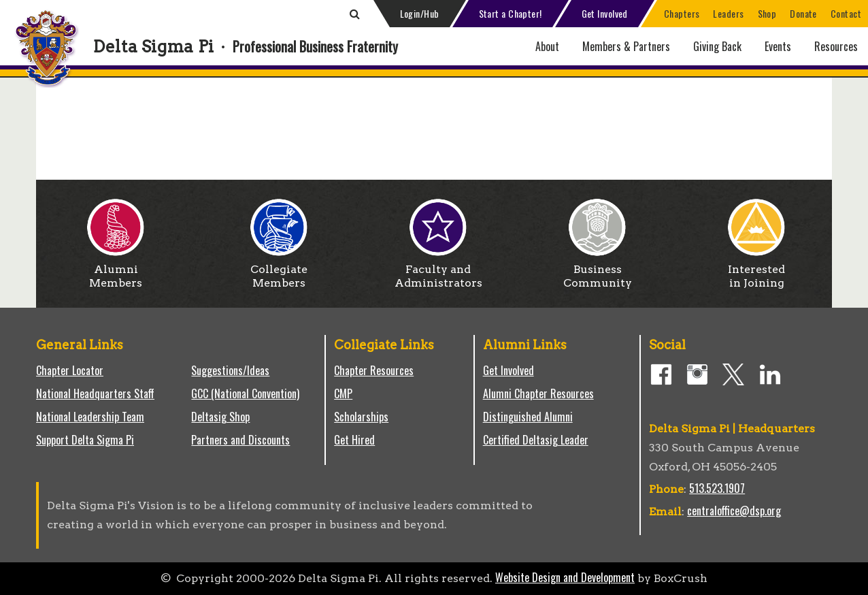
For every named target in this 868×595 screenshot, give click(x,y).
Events (778, 46)
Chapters (682, 13)
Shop (767, 13)
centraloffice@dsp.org (734, 511)
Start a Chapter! (511, 13)
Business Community (598, 271)
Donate (803, 13)
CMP (343, 393)
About (547, 46)
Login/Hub (420, 13)
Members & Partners (626, 46)
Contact (846, 13)
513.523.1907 (717, 488)
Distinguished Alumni (528, 417)
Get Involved (605, 13)
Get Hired (354, 440)
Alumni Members (116, 271)
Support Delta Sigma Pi (85, 440)
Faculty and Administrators (438, 271)
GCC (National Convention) (245, 393)
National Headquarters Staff (95, 393)
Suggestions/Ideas (230, 370)
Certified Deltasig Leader (536, 440)
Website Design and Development (565, 577)
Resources (836, 46)
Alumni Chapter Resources (538, 393)
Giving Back (717, 46)
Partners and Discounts (240, 440)
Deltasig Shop (220, 417)
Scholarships (361, 417)
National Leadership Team (90, 417)
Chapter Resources (374, 370)
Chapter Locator (70, 370)
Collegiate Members (279, 271)
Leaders (728, 13)
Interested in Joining (756, 271)
